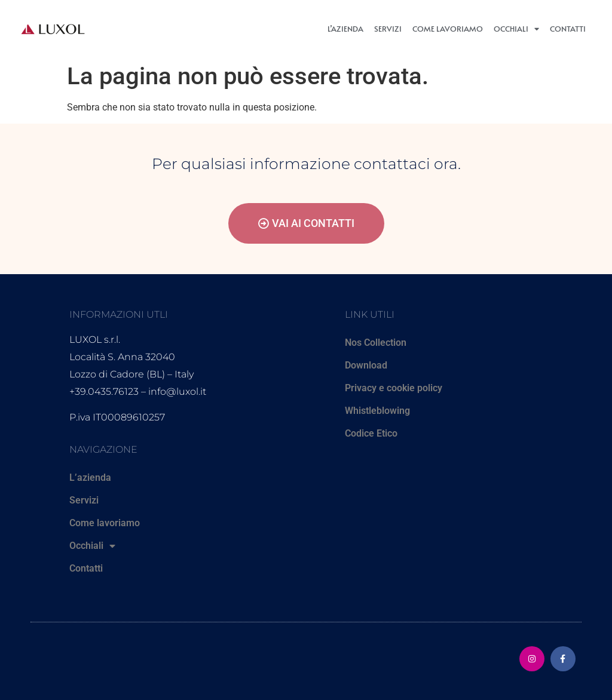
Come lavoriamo (448, 29)
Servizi (388, 29)
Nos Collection (376, 343)
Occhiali (516, 29)
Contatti (568, 29)
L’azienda (345, 29)
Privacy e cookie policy (394, 388)
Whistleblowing (377, 411)
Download (366, 365)
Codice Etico (371, 433)
